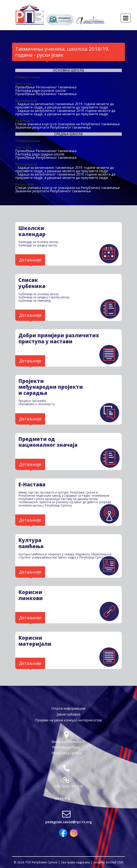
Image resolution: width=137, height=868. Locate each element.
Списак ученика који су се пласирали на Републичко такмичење (68, 124)
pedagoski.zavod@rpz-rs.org (68, 822)
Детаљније (30, 260)
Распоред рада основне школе (41, 90)
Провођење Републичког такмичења (46, 94)
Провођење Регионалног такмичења (46, 87)
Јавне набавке (69, 714)
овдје (38, 107)
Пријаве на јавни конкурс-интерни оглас (69, 720)
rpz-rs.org (62, 798)
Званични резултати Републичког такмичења (53, 127)
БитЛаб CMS (115, 862)
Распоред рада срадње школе (40, 154)
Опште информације (68, 708)
